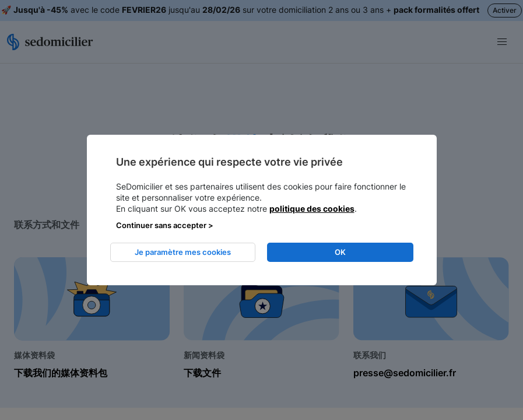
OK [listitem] (340, 252)
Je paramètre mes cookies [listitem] (183, 252)
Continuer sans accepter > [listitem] (165, 225)
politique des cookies (312, 209)
